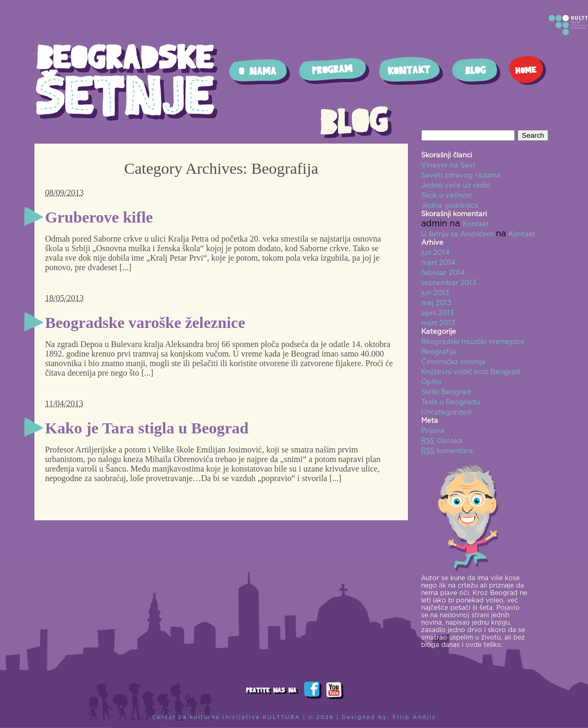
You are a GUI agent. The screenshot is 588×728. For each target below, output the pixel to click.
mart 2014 (438, 263)
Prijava (433, 431)
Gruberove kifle (99, 217)
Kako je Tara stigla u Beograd (147, 428)
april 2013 (438, 313)
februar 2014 (443, 273)
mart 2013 (438, 323)
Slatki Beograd (446, 392)
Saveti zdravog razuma (461, 176)
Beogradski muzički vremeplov (473, 342)
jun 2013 (435, 293)
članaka (442, 441)
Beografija (439, 352)
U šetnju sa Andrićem (457, 234)
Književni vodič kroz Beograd (471, 372)
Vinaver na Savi (448, 166)
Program (334, 71)
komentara (447, 451)
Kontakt (411, 71)
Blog (476, 72)
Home (528, 70)
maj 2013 (436, 303)
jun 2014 (435, 253)
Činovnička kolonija (453, 362)
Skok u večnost (447, 196)
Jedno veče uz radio (456, 186)
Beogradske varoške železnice (145, 322)
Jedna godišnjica (450, 206)
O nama (260, 72)
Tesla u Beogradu (451, 402)
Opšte (431, 382)
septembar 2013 (449, 283)
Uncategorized (446, 412)
